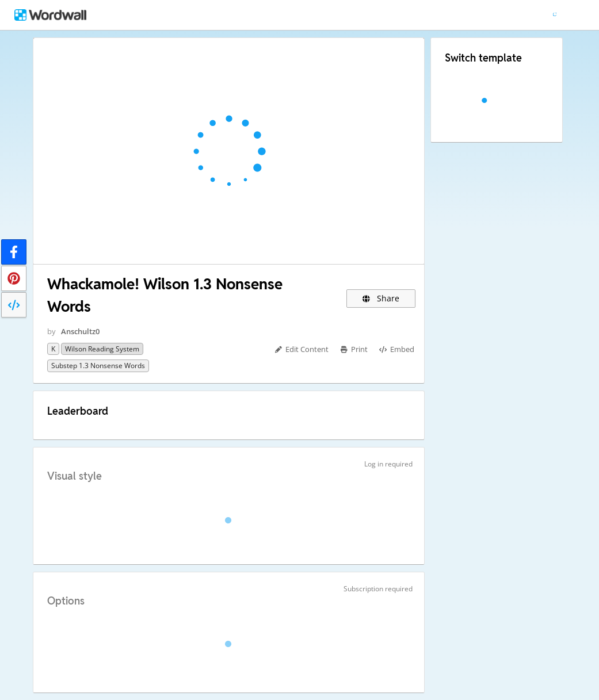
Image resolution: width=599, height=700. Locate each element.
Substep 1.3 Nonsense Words (98, 366)
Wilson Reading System (102, 349)
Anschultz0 (80, 331)
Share (381, 298)
